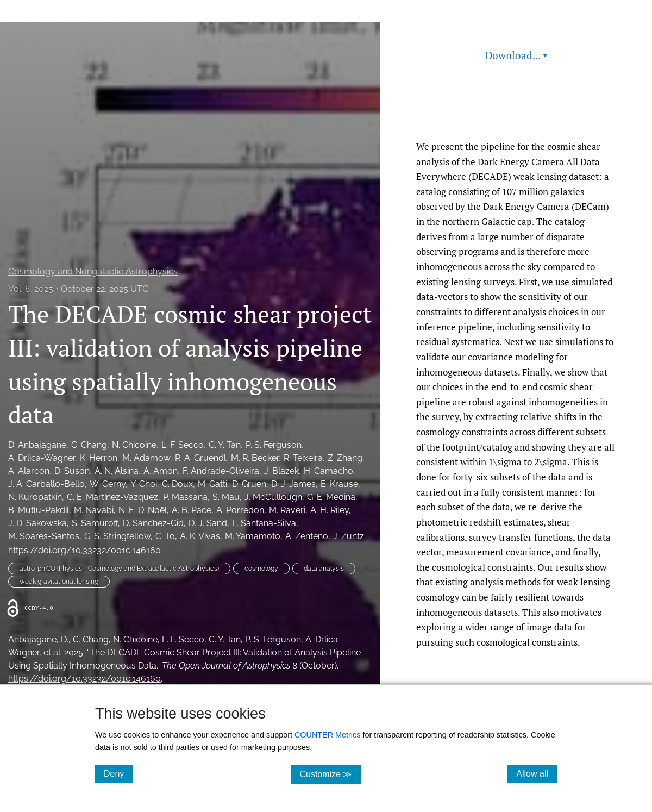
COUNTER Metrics (328, 735)
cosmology (261, 569)
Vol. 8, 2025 (31, 289)
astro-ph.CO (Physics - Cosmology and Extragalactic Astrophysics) (119, 569)
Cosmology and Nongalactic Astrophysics (93, 271)
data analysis (324, 569)
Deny (118, 773)
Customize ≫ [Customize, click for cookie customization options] (330, 774)
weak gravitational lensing (59, 582)
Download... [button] (516, 55)
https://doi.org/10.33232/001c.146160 (84, 550)
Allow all (537, 773)
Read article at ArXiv (516, 113)
